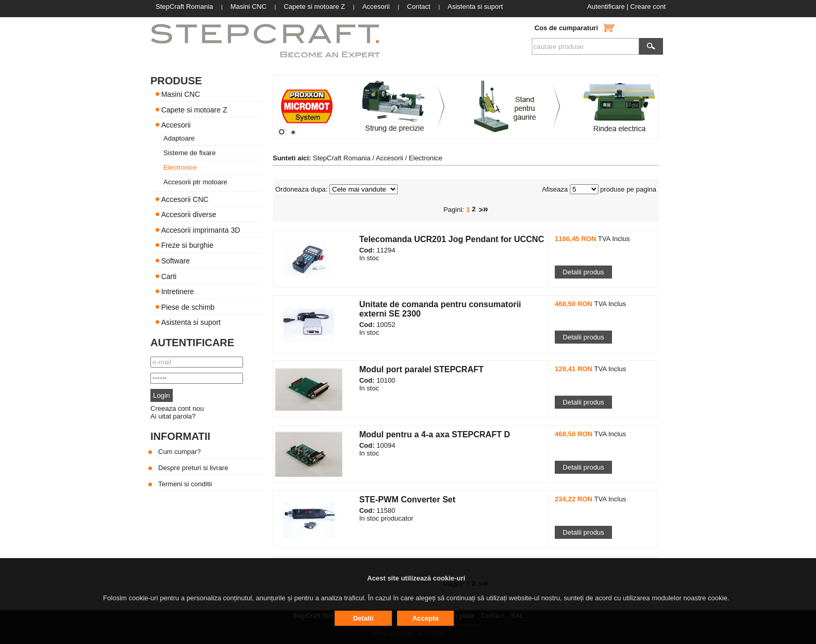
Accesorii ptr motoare (195, 182)
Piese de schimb (188, 307)
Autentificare (606, 7)
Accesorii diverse (189, 214)
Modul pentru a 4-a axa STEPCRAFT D (435, 434)
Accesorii (176, 125)
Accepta (425, 618)
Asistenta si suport (191, 322)
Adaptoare (179, 138)
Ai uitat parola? (173, 416)
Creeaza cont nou (177, 408)
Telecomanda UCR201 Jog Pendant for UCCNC (451, 239)
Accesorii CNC (185, 199)
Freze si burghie (187, 245)
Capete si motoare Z (194, 109)
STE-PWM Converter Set (407, 500)
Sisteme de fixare (189, 153)
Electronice (180, 167)
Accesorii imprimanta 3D (201, 230)
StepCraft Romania (342, 158)
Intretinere (178, 292)
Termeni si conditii (185, 484)
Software (176, 261)
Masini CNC (181, 94)
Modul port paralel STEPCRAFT (421, 369)
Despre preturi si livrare (193, 468)
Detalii (363, 618)
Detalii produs (583, 272)
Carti (169, 276)
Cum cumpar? (180, 452)
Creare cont (648, 7)
